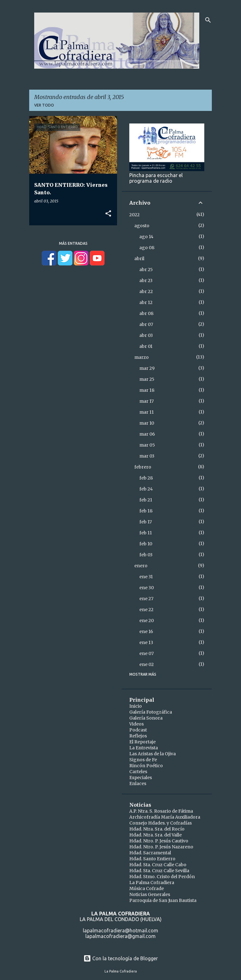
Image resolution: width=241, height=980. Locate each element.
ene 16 (146, 631)
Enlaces (138, 783)
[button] (108, 214)
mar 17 (147, 401)
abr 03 (146, 335)
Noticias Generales (150, 894)
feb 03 (146, 555)
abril (139, 259)
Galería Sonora (146, 718)
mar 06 (147, 434)
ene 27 (146, 599)
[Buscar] (208, 20)
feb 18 (146, 511)
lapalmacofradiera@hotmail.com (120, 930)
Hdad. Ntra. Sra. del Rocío (157, 829)
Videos (137, 724)
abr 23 (146, 280)
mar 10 (147, 423)
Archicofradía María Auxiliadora (165, 817)
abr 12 (146, 302)
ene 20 (147, 621)
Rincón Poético (146, 766)
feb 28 (146, 478)
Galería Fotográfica (151, 712)
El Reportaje (142, 742)
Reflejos (138, 736)
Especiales (141, 778)
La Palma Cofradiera (152, 883)
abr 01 (146, 346)
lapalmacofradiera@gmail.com (120, 936)
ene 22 (146, 610)
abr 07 (146, 324)
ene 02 (147, 664)
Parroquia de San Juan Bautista (163, 900)
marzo (142, 357)
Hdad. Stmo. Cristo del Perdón (162, 877)
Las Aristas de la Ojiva (153, 754)
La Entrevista (144, 748)
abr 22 (146, 291)
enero (141, 566)
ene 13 (146, 642)
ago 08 (147, 248)
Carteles (138, 772)
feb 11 (146, 533)
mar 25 (147, 379)
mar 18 (147, 390)
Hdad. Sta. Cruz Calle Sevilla (159, 871)
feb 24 (146, 489)
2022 (134, 215)
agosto (142, 226)
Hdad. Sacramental (150, 853)
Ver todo (44, 105)
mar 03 (147, 456)
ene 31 (146, 577)
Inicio (136, 706)
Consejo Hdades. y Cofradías (161, 823)
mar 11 (147, 412)
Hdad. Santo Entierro (152, 859)
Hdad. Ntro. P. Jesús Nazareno (161, 847)
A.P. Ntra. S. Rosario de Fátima (161, 811)
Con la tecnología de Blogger (121, 958)
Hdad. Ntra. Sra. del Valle (155, 835)
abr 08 (146, 313)
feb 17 (146, 522)
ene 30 (147, 588)
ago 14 (146, 237)
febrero (143, 467)
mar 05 (147, 445)
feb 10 (146, 544)
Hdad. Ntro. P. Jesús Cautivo (159, 841)
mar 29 (147, 368)
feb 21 (146, 500)
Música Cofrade (147, 888)
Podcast (138, 730)
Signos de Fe (143, 760)
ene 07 (147, 653)
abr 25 (146, 270)
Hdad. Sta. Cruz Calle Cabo (158, 865)
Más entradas (73, 243)
